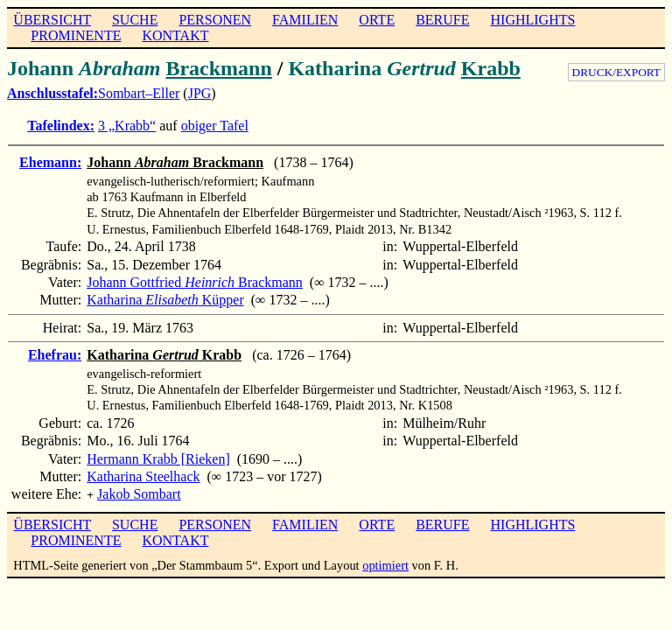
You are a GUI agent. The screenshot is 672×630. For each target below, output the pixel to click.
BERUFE (442, 20)
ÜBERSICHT (52, 20)
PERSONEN (215, 20)
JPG (200, 93)
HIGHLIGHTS (533, 20)
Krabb (491, 68)
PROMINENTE (76, 35)
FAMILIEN (305, 20)
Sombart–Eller (139, 93)
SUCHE (135, 20)
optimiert (385, 563)
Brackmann (218, 68)
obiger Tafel (215, 126)
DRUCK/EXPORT (616, 72)
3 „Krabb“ (127, 126)
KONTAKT (175, 35)
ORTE (377, 20)
